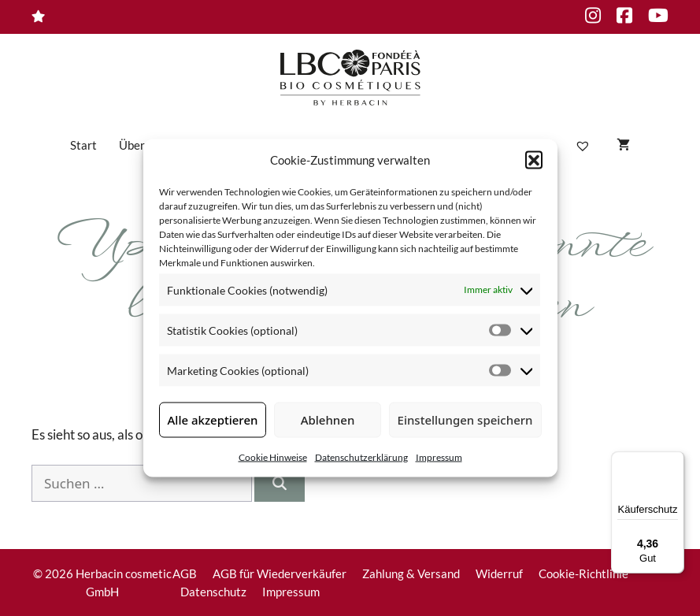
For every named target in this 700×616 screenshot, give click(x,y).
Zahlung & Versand (411, 573)
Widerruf (499, 573)
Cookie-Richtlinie (583, 573)
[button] (534, 160)
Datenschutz (213, 592)
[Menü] (675, 461)
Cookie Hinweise (273, 456)
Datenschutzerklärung (361, 456)
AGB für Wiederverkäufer (280, 573)
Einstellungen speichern (465, 420)
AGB (185, 573)
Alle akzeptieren (213, 420)
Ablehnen (328, 420)
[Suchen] (280, 484)
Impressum (439, 456)
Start (83, 145)
